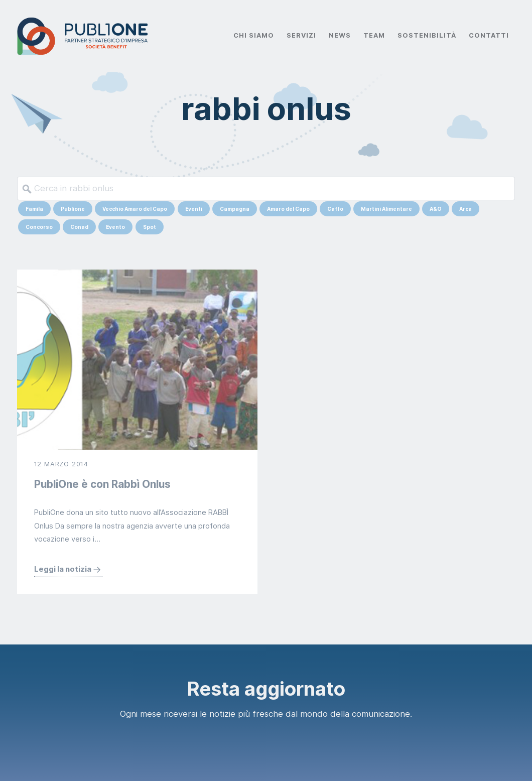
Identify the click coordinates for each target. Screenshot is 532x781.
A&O (436, 209)
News (340, 35)
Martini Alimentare (386, 209)
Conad (79, 227)
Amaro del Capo (288, 209)
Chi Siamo (254, 35)
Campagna (235, 209)
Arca (465, 209)
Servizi (301, 35)
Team (374, 35)
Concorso (39, 227)
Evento (115, 227)
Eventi (194, 209)
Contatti (489, 35)
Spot (150, 227)
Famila (34, 209)
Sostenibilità (427, 35)
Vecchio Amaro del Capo (135, 209)
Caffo (335, 209)
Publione (73, 209)
